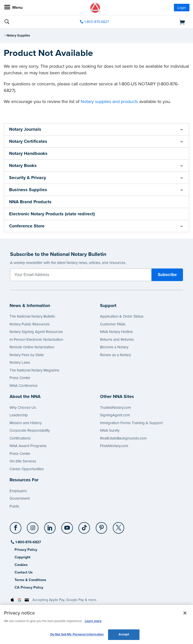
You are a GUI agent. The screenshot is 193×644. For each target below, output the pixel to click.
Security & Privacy (28, 178)
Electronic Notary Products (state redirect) (52, 214)
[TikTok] (85, 526)
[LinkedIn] (50, 526)
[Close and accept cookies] (185, 613)
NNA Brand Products (30, 202)
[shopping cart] (160, 22)
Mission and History (26, 423)
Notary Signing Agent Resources (36, 332)
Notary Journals (25, 129)
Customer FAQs (113, 324)
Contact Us (24, 572)
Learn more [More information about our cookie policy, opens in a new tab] (93, 621)
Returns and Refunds (117, 340)
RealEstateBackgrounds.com (123, 438)
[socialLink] (16, 530)
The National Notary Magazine (34, 370)
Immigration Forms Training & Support (131, 423)
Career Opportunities (27, 469)
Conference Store (27, 226)
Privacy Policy (26, 550)
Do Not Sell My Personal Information (77, 634)
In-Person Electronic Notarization (36, 340)
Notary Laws (20, 362)
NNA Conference (23, 386)
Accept (124, 634)
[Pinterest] (102, 526)
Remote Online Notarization (32, 347)
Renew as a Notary (115, 355)
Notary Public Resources (30, 324)
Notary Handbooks (28, 153)
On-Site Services (23, 461)
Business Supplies (28, 190)
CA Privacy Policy (29, 587)
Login (182, 8)
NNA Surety (110, 430)
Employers (18, 491)
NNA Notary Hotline (116, 332)
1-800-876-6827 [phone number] (97, 22)
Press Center (20, 378)
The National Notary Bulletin (32, 316)
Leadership (19, 415)
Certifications (20, 438)
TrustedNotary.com (115, 408)
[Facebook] (16, 526)
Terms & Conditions (30, 580)
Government (20, 498)
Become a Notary (114, 347)
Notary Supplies (18, 36)
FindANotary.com (114, 446)
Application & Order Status (122, 316)
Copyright (22, 557)
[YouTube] (67, 526)
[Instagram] (33, 526)
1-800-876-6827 (28, 542)
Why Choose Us (23, 408)
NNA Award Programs (28, 446)
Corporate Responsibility (30, 430)
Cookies (21, 565)
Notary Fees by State (27, 355)
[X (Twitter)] (119, 526)
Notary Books (23, 165)
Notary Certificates (28, 141)
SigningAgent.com (115, 415)
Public (14, 506)
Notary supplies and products (109, 101)
